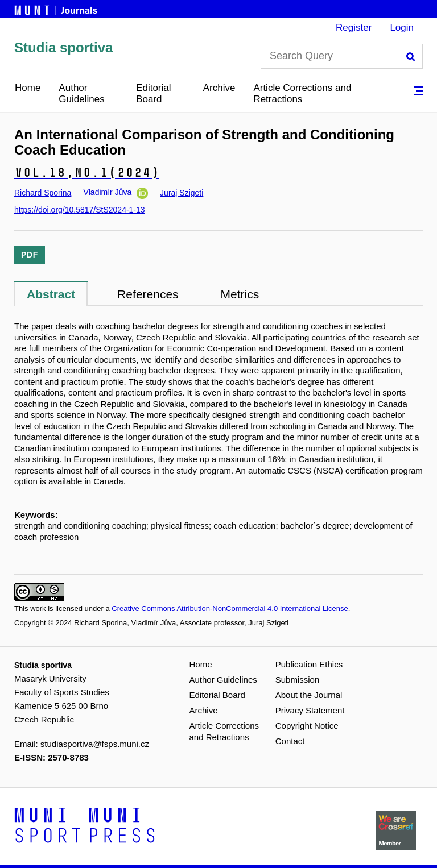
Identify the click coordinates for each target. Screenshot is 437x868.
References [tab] (148, 294)
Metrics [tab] (240, 294)
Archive (219, 88)
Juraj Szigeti (182, 193)
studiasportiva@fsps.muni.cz (95, 744)
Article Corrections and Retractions (302, 94)
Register (354, 28)
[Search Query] (342, 56)
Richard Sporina (43, 193)
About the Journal (309, 695)
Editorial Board (153, 94)
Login (402, 28)
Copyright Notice (307, 726)
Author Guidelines (81, 94)
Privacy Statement (310, 710)
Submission (298, 680)
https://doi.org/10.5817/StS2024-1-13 (80, 210)
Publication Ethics (309, 664)
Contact (290, 741)
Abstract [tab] (51, 294)
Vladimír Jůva (107, 192)
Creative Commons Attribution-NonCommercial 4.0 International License (230, 609)
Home (28, 88)
